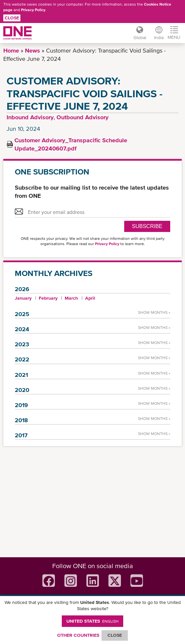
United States (92, 621)
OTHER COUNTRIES (78, 635)
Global (140, 37)
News (33, 50)
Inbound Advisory (30, 117)
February (48, 298)
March (71, 298)
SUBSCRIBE (147, 226)
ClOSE (115, 635)
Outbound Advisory (82, 117)
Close (12, 18)
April (90, 298)
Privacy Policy (33, 10)
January (23, 298)
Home (11, 50)
